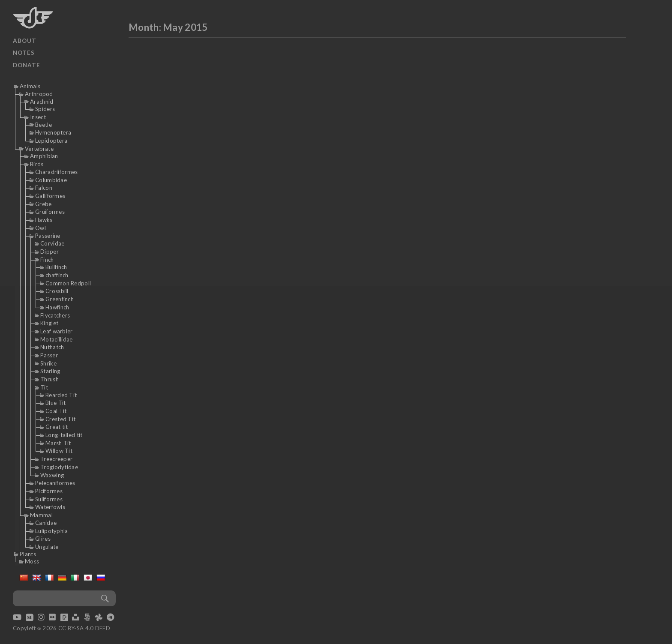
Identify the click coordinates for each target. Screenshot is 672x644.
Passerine (48, 236)
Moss (32, 561)
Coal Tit (56, 411)
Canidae (46, 523)
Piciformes (49, 491)
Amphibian (44, 156)
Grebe (43, 204)
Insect (38, 117)
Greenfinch (60, 299)
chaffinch (57, 275)
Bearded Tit (61, 395)
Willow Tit (59, 451)
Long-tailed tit (64, 435)
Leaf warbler (57, 331)
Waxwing (52, 475)
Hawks (44, 220)
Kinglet (49, 323)
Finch (47, 260)
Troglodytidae (59, 467)
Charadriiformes (57, 172)
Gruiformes (50, 212)
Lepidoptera (51, 141)
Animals (30, 86)
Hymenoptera (53, 132)
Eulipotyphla (52, 531)
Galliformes (50, 196)
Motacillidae (57, 339)
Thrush (49, 379)
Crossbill (57, 291)
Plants (28, 554)
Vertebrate (39, 149)
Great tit (57, 427)
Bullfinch (56, 267)
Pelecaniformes (55, 483)
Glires (43, 539)
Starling (50, 371)
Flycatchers (55, 315)
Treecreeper (56, 459)
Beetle (43, 125)
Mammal (41, 515)
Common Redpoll (68, 283)
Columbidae (51, 180)
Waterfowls (50, 507)
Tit (44, 387)
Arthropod (39, 94)
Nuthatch (52, 347)
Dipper (49, 252)
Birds (37, 164)
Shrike (48, 363)
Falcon (44, 188)
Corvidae (52, 243)
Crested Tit (60, 419)
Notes (24, 53)
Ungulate (47, 547)
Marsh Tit (58, 443)
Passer (49, 355)
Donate (27, 65)
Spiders (45, 109)
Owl (40, 228)
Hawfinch (57, 307)
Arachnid (42, 102)
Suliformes (49, 499)
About (25, 41)
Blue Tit (55, 403)
